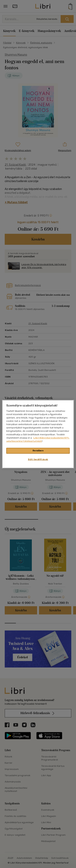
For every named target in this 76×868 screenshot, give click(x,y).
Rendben (38, 451)
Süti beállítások (38, 459)
